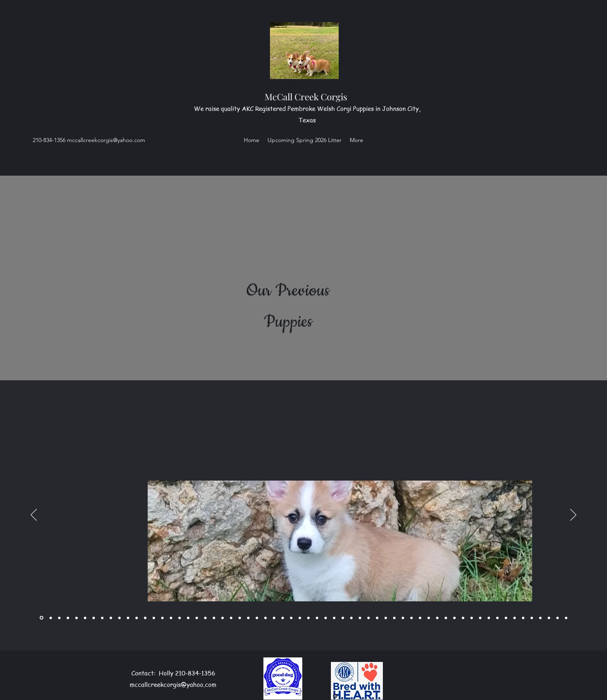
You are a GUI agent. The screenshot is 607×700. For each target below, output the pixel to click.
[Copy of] (59, 618)
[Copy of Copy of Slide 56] (540, 618)
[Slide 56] (523, 618)
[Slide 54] (506, 618)
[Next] (573, 515)
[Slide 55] (515, 618)
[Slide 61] (558, 618)
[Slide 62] (566, 618)
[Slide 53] (497, 618)
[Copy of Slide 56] (532, 618)
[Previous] (34, 515)
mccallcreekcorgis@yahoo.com (106, 140)
